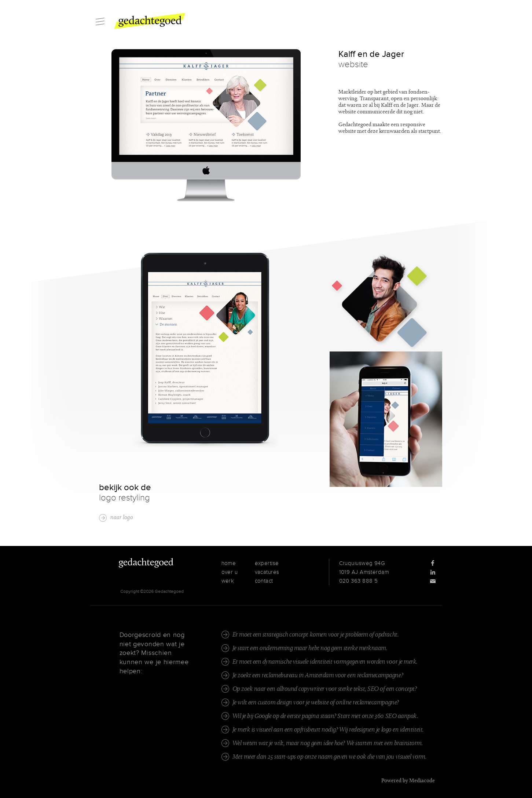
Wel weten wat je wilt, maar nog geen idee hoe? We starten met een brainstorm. (328, 744)
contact (264, 581)
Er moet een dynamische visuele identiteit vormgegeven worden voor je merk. (325, 662)
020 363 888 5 (359, 581)
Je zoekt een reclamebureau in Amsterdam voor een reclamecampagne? (318, 676)
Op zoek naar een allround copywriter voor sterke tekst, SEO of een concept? (325, 689)
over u (230, 572)
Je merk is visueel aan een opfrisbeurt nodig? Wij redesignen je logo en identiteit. (328, 730)
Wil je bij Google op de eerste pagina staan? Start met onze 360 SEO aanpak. (325, 716)
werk (228, 581)
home (229, 563)
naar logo (122, 518)
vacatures (267, 572)
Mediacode (422, 781)
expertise (267, 563)
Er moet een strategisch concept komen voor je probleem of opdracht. (316, 635)
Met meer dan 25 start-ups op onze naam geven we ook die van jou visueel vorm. (330, 757)
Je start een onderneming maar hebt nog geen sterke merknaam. (310, 648)
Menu (100, 21)
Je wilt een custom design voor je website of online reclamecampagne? (316, 703)
